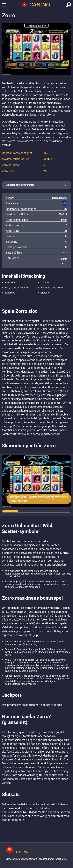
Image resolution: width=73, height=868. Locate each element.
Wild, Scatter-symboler (16, 288)
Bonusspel (10, 293)
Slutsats (45, 293)
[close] (63, 264)
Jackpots (46, 283)
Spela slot (10, 283)
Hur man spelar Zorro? (53, 288)
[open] (36, 185)
